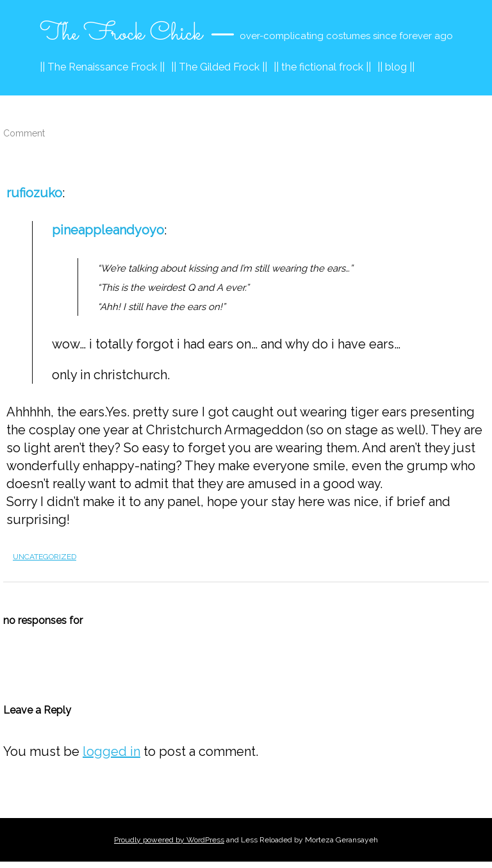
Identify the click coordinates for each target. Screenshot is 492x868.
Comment (24, 133)
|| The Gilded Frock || (219, 67)
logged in (111, 751)
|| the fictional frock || (322, 67)
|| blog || (396, 67)
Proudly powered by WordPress (169, 840)
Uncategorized (45, 557)
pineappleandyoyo (108, 230)
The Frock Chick (121, 34)
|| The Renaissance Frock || (102, 67)
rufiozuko (34, 193)
